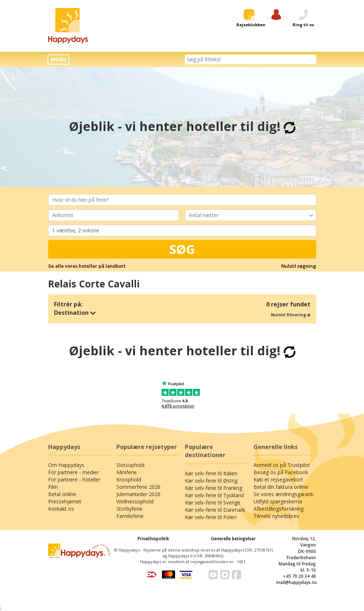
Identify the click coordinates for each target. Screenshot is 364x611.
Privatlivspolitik (153, 539)
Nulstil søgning (299, 266)
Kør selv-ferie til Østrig (211, 481)
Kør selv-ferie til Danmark (215, 510)
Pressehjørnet (65, 501)
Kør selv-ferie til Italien (211, 473)
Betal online (62, 494)
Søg (182, 249)
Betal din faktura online (281, 487)
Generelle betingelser (233, 539)
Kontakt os (61, 509)
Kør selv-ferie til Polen (211, 517)
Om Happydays (66, 465)
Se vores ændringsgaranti (284, 494)
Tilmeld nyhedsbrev (276, 516)
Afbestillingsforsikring (278, 509)
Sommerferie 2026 (138, 487)
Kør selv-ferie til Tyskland (214, 495)
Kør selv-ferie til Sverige (213, 502)
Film (53, 487)
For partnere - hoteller (74, 479)
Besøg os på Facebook (281, 472)
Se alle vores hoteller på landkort (87, 266)
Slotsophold (130, 465)
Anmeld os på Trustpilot (282, 465)
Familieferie (130, 516)
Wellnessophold (135, 501)
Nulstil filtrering (291, 315)
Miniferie (127, 472)
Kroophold (129, 479)
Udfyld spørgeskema (278, 501)
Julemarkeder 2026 (138, 494)
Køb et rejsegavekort (278, 479)
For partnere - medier (73, 472)
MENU (58, 59)
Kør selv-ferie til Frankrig (214, 488)
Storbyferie (129, 509)
